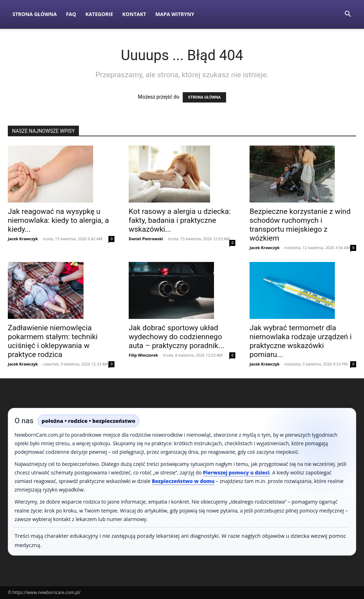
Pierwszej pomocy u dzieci (236, 472)
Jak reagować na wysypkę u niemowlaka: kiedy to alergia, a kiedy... (58, 220)
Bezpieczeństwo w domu (183, 481)
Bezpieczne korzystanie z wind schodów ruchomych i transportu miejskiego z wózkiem (300, 225)
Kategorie (99, 14)
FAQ (71, 14)
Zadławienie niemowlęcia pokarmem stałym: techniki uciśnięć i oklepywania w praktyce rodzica (53, 341)
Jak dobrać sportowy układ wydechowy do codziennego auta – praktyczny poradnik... (176, 337)
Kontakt (134, 14)
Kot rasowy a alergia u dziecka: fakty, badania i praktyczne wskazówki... (180, 220)
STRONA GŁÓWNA (204, 97)
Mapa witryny (175, 14)
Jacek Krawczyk (23, 239)
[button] (348, 15)
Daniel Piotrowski (146, 239)
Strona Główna (35, 14)
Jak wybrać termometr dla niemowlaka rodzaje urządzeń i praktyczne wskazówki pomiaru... (301, 341)
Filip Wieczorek (143, 355)
